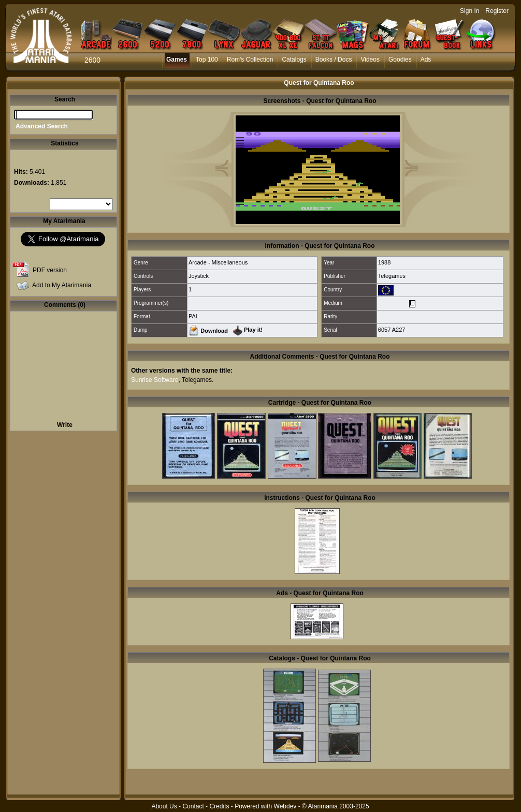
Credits (219, 806)
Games (177, 60)
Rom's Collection (250, 60)
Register (497, 11)
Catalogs (294, 60)
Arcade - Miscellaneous (218, 262)
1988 (384, 262)
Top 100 (207, 60)
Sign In (469, 11)
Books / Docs (334, 60)
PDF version (50, 270)
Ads (426, 60)
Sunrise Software (155, 380)
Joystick (199, 276)
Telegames (392, 276)
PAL (194, 316)
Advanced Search (42, 126)
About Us (164, 806)
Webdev (285, 806)
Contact (193, 806)
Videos (370, 60)
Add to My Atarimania (62, 285)
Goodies (400, 60)
